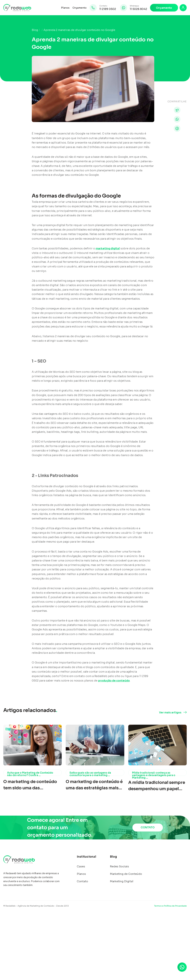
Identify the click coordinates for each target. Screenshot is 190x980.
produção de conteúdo (114, 681)
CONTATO (148, 827)
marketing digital (108, 248)
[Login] (183, 8)
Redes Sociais (119, 867)
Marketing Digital (122, 881)
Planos (65, 8)
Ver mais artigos (170, 713)
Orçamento (80, 8)
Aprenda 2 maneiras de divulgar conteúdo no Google (79, 30)
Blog (35, 30)
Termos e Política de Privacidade (170, 906)
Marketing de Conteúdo (126, 874)
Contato (82, 881)
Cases (81, 867)
